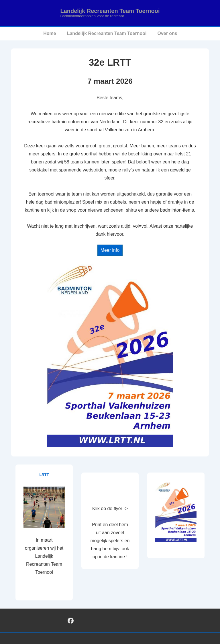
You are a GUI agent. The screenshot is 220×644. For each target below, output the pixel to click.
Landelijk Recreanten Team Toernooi (110, 11)
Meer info (110, 250)
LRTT (44, 475)
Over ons (167, 33)
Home (50, 33)
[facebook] (71, 620)
